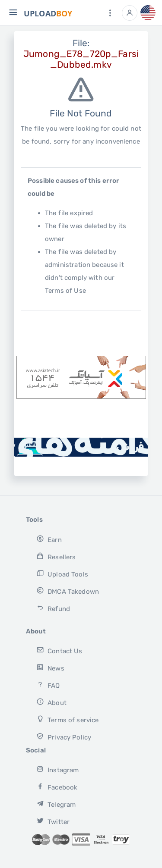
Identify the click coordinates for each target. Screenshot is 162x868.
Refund (53, 608)
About (51, 702)
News (50, 668)
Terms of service (67, 719)
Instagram (57, 769)
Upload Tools (62, 574)
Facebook (57, 787)
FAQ (48, 685)
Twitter (53, 821)
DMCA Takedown (68, 591)
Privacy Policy (64, 737)
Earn (49, 539)
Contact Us (59, 650)
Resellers (56, 556)
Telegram (56, 804)
